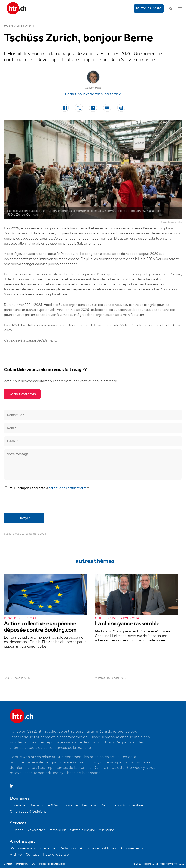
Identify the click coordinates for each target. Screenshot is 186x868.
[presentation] (35, 502)
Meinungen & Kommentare (122, 805)
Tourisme (71, 805)
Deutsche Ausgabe (149, 8)
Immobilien (57, 830)
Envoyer (24, 518)
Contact (32, 855)
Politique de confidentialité (52, 864)
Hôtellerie (18, 805)
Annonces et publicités (98, 848)
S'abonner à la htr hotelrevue (33, 848)
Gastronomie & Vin (44, 805)
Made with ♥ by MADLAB (172, 864)
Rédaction (68, 848)
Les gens (89, 805)
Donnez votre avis (22, 394)
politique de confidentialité (68, 488)
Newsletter (36, 830)
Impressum (22, 864)
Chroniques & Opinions (28, 812)
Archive (16, 855)
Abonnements (132, 848)
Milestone (107, 830)
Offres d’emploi (82, 830)
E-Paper (16, 830)
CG (33, 864)
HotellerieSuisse (56, 855)
